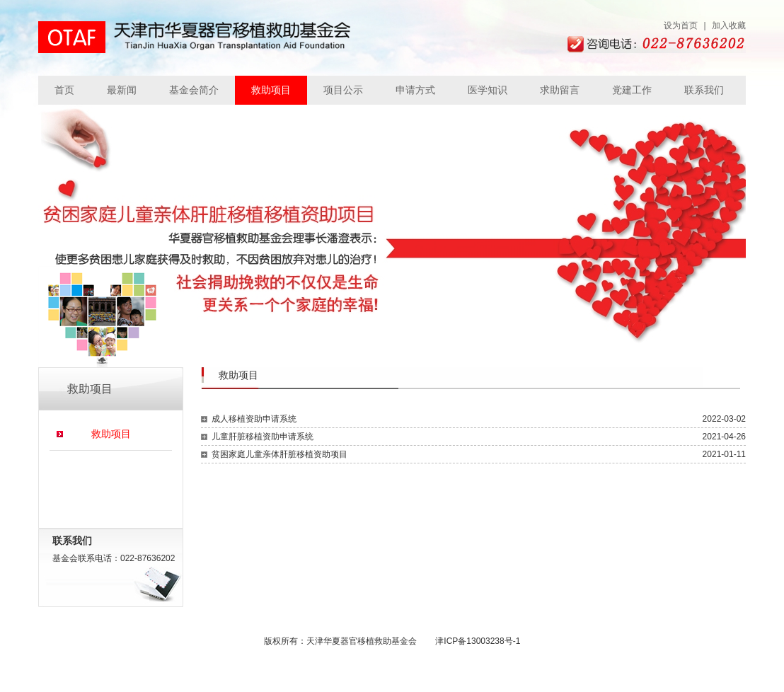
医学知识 (488, 90)
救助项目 (271, 90)
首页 (64, 90)
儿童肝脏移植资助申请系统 (263, 437)
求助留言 (560, 90)
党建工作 (632, 90)
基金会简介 (194, 90)
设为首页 (681, 25)
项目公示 (343, 90)
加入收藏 (729, 25)
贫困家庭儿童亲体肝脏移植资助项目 (279, 454)
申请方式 (415, 90)
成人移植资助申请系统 (254, 419)
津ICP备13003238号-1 (478, 641)
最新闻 (122, 90)
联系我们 (704, 90)
